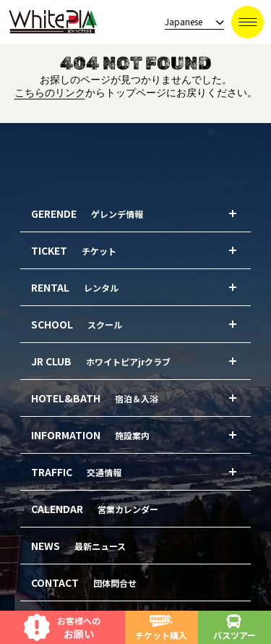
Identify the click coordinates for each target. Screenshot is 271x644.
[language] (190, 22)
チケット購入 (161, 628)
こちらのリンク (50, 93)
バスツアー (235, 628)
